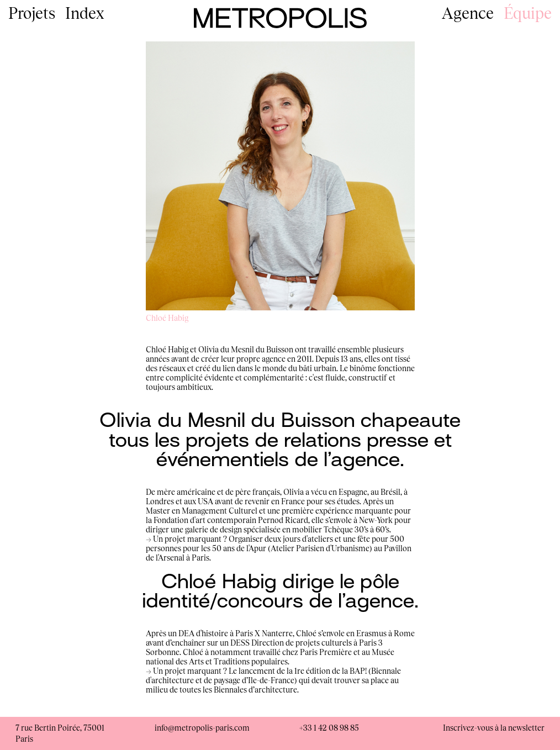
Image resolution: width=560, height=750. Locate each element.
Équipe (528, 13)
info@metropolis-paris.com (202, 728)
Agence (468, 13)
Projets (32, 13)
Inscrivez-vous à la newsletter (494, 728)
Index (85, 13)
